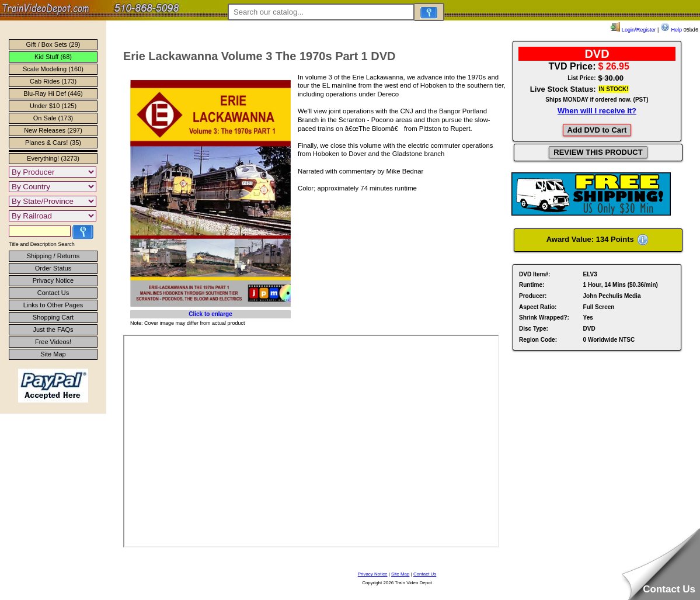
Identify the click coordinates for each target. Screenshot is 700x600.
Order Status (53, 268)
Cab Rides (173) (53, 81)
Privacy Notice (53, 280)
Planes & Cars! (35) (53, 143)
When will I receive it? (597, 111)
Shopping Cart (53, 317)
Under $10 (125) (53, 106)
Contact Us (53, 293)
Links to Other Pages (53, 305)
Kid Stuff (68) (53, 57)
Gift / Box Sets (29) (53, 44)
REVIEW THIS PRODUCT (598, 152)
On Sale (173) (53, 118)
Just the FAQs (53, 330)
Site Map (53, 354)
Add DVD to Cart (597, 130)
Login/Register (633, 30)
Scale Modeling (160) (53, 69)
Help (671, 30)
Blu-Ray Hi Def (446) (53, 93)
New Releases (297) (53, 130)
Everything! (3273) (53, 158)
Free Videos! (53, 342)
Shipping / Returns (53, 256)
